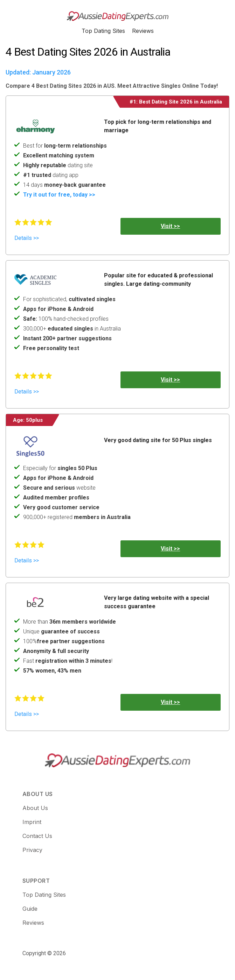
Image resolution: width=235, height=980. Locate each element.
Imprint (32, 822)
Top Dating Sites (103, 31)
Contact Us (37, 836)
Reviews (143, 31)
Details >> (27, 238)
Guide (30, 909)
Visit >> (170, 226)
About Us (35, 808)
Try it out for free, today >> (59, 195)
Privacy (32, 850)
